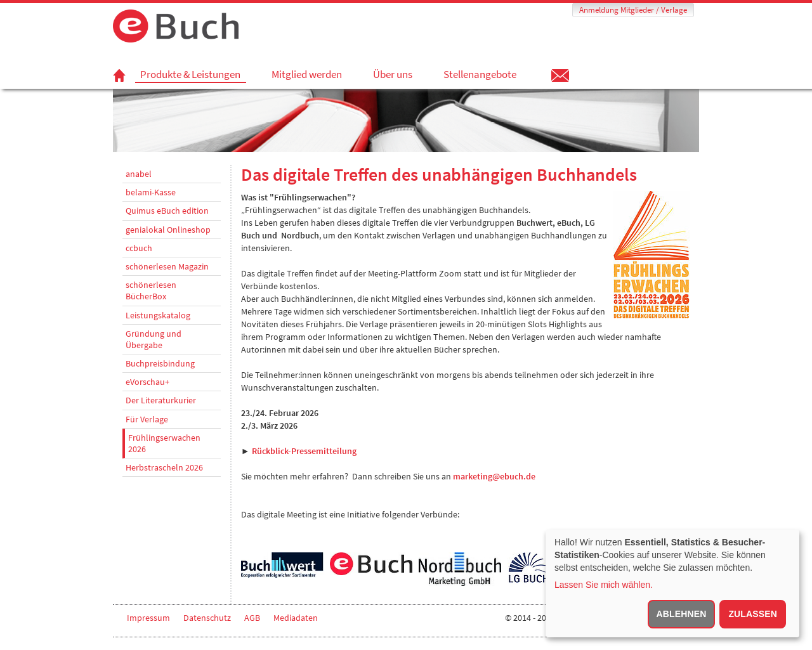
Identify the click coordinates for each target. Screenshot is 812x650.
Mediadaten (296, 618)
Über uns (393, 74)
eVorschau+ (147, 382)
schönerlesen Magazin (167, 266)
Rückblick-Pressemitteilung (304, 451)
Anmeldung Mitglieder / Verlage (633, 10)
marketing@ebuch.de (494, 476)
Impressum (148, 618)
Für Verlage (147, 419)
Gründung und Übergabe (154, 339)
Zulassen (753, 614)
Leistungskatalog (158, 315)
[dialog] (672, 583)
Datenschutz (207, 618)
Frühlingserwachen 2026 (164, 443)
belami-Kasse (151, 192)
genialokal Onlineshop (168, 230)
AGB (252, 618)
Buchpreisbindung (160, 363)
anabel (139, 174)
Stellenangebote (480, 74)
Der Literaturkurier (161, 400)
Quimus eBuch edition (167, 211)
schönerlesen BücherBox (151, 290)
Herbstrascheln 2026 (164, 467)
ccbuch (139, 248)
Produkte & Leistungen (190, 75)
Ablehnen (682, 614)
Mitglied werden (307, 74)
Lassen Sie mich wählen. (604, 585)
